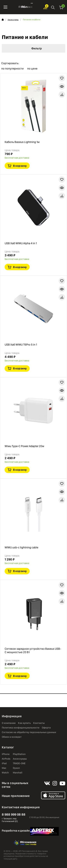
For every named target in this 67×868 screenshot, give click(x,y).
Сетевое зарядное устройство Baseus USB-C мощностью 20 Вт (33, 650)
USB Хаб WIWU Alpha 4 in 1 (21, 243)
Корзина (61, 7)
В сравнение (62, 95)
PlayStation (19, 754)
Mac (4, 768)
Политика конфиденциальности (21, 728)
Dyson (16, 768)
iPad (4, 763)
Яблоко (25, 7)
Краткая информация (62, 86)
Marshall (18, 773)
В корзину (20, 166)
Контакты (39, 723)
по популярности (12, 69)
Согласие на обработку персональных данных (29, 732)
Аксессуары (13, 20)
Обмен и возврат (12, 737)
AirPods (6, 759)
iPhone (6, 754)
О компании (9, 723)
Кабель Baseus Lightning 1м (22, 142)
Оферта (46, 728)
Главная (3, 20)
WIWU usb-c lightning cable (21, 547)
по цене (32, 69)
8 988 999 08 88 (14, 814)
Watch (5, 773)
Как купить (24, 723)
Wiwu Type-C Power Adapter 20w (24, 446)
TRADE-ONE (19, 763)
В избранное (62, 78)
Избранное (45, 7)
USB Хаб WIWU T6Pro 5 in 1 (21, 345)
